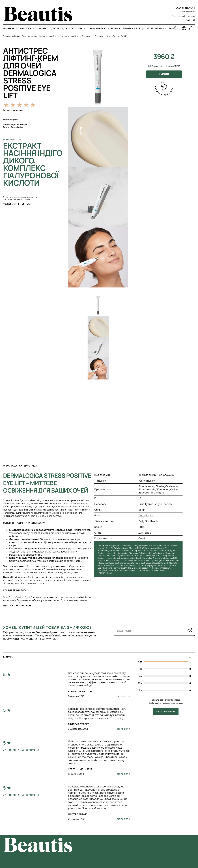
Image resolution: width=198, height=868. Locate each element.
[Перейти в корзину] (191, 28)
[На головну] (38, 20)
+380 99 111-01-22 (185, 8)
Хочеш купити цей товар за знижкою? (47, 627)
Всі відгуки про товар (14, 110)
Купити (164, 74)
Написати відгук (166, 711)
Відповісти (123, 696)
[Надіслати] (190, 631)
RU (193, 20)
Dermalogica (146, 515)
